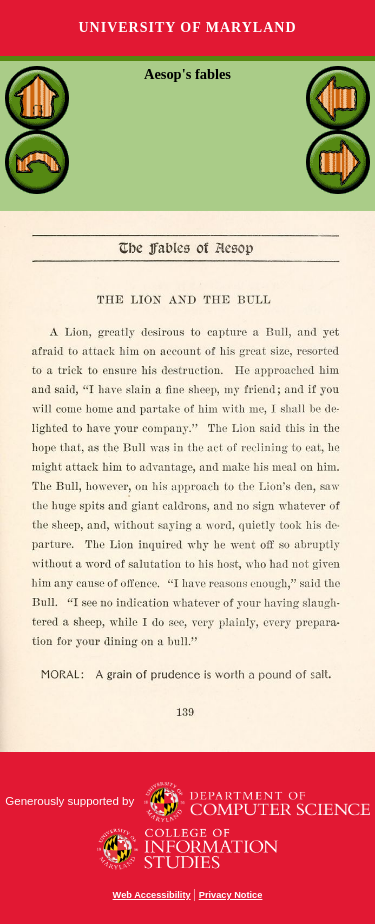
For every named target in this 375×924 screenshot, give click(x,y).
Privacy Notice (231, 895)
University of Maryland (187, 27)
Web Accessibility (152, 895)
